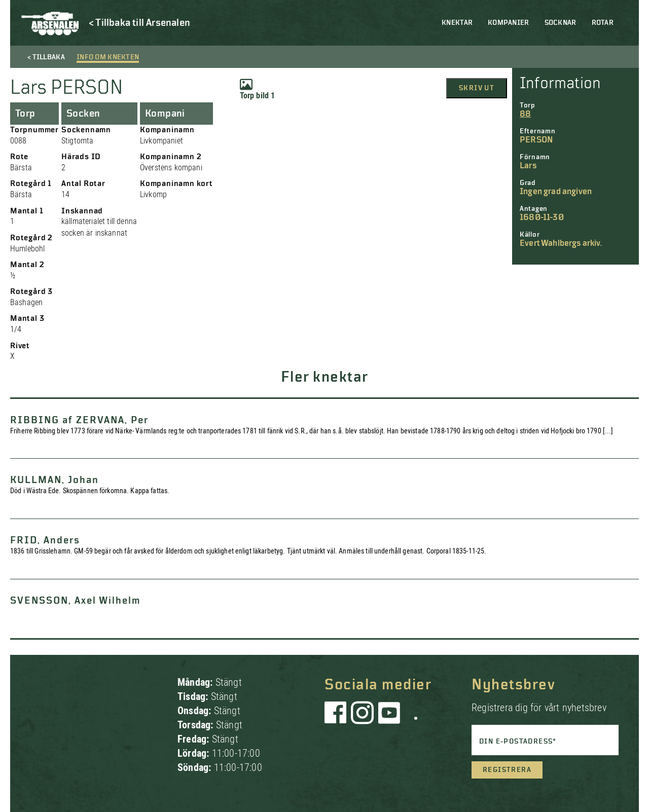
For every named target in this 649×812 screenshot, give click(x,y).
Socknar (561, 23)
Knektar (457, 23)
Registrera (507, 770)
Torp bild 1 (258, 89)
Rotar (603, 23)
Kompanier (509, 23)
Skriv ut (477, 88)
